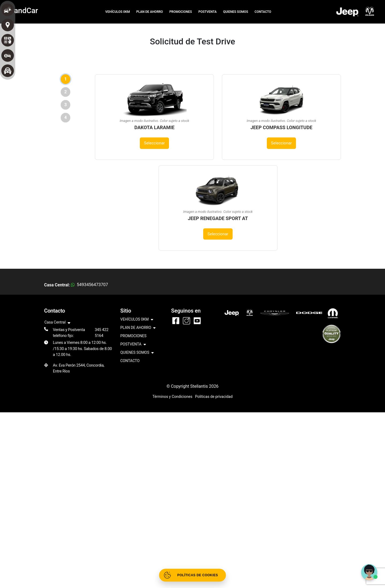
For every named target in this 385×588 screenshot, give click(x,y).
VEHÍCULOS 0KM (118, 12)
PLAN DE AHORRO (150, 12)
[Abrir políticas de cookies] (192, 575)
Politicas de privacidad (214, 397)
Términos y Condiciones (172, 397)
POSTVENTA (207, 12)
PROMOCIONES (181, 12)
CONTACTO (263, 12)
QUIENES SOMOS (236, 12)
